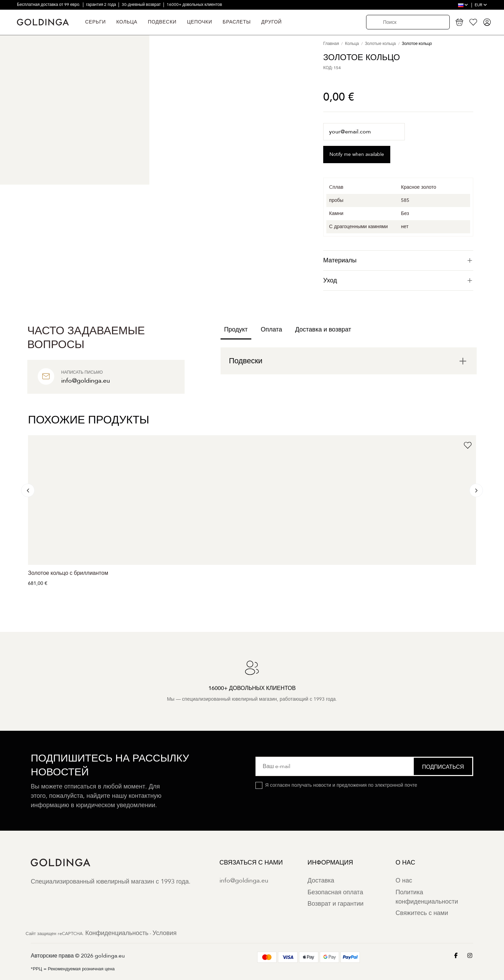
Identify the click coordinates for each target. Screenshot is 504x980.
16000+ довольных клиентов (194, 4)
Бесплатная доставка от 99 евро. (49, 4)
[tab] (398, 260)
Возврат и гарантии (336, 904)
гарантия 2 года (102, 4)
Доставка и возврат (323, 330)
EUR (481, 5)
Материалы (398, 260)
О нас (404, 881)
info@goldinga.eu (244, 881)
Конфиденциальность (117, 933)
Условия (164, 933)
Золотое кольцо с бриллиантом (68, 573)
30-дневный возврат (142, 4)
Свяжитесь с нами (422, 913)
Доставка (321, 881)
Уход (398, 281)
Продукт (236, 330)
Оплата (271, 330)
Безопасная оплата (335, 892)
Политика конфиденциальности (427, 897)
